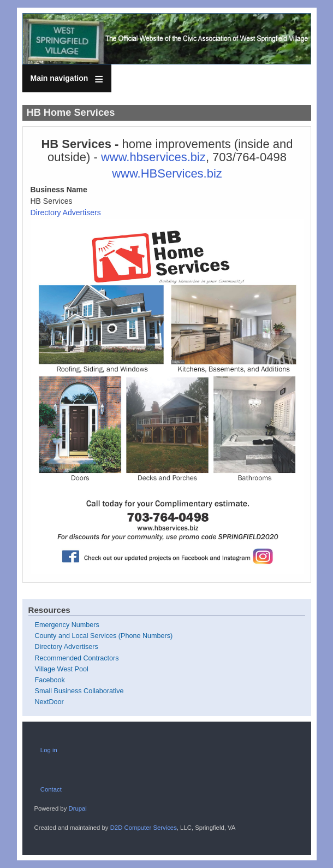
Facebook (50, 680)
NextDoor (49, 702)
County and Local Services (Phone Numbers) (104, 636)
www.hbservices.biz (153, 157)
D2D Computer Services (144, 828)
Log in (49, 750)
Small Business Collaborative (79, 691)
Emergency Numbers (67, 625)
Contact (51, 789)
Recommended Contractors (77, 658)
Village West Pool (62, 669)
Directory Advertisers (66, 212)
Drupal (77, 808)
